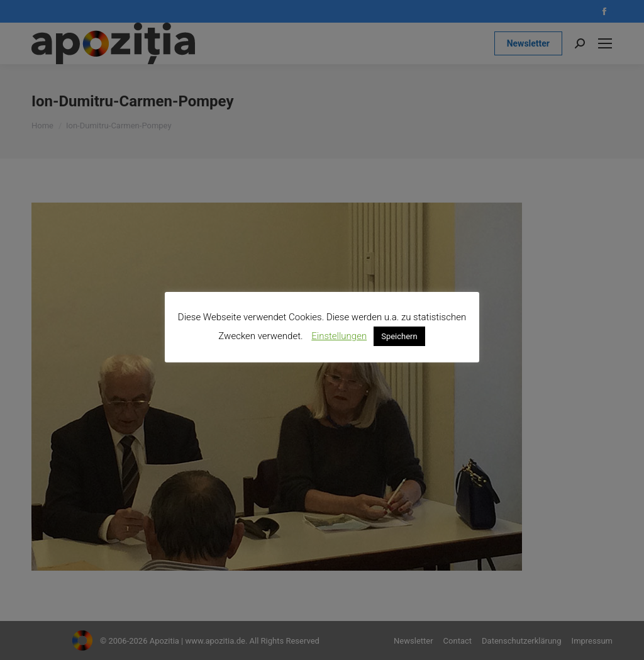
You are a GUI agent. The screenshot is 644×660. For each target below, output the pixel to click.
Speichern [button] (399, 336)
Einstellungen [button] (339, 336)
